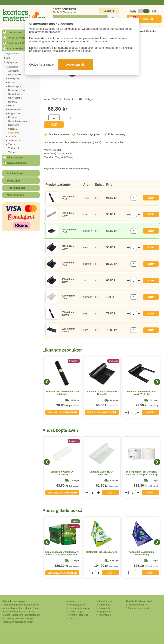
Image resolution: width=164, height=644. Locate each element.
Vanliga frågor (76, 612)
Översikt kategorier (78, 615)
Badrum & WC (15, 75)
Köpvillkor (74, 601)
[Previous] (47, 382)
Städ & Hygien (15, 49)
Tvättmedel (13, 148)
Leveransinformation (79, 608)
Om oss (73, 618)
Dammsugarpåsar (17, 90)
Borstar (12, 82)
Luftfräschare (14, 110)
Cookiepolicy (105, 608)
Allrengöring (14, 71)
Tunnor (12, 144)
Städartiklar (12, 67)
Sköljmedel (13, 125)
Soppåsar (13, 129)
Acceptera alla (76, 65)
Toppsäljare (14, 181)
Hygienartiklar (13, 54)
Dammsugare (15, 86)
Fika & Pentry (15, 158)
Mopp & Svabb (15, 113)
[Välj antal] (54, 118)
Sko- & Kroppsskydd (18, 121)
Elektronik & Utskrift (19, 43)
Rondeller (13, 117)
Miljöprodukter (15, 195)
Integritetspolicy (77, 605)
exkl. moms (132, 11)
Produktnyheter (16, 188)
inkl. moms (154, 11)
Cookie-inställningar (42, 65)
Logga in (109, 11)
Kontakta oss (105, 601)
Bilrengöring (14, 79)
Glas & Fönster (15, 94)
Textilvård (13, 137)
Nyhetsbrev (104, 605)
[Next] (157, 382)
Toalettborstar (15, 141)
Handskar (13, 102)
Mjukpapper (12, 62)
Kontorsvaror (15, 32)
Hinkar (11, 106)
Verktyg (12, 152)
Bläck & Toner (15, 173)
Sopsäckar (14, 133)
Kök (8, 58)
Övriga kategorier (17, 163)
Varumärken (105, 615)
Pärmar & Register (18, 38)
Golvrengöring (15, 98)
